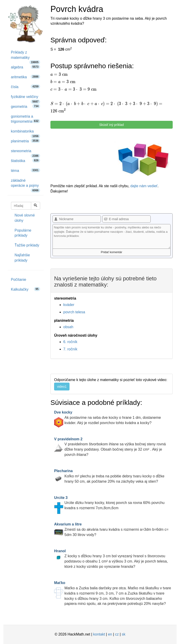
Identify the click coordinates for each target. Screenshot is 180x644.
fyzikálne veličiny (26, 98)
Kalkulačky (26, 289)
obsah (68, 327)
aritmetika (26, 77)
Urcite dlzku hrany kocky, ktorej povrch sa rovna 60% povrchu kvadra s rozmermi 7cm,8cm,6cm (109, 503)
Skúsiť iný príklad (112, 125)
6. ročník (70, 342)
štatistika (26, 161)
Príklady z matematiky (26, 57)
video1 (62, 387)
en (110, 634)
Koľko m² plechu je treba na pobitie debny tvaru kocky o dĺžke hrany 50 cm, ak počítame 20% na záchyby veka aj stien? (109, 476)
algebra (26, 67)
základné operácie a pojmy (26, 185)
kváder (69, 305)
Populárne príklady (23, 233)
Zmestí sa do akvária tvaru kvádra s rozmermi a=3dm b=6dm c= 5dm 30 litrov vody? (111, 529)
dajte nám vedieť (144, 186)
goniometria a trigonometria (26, 119)
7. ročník (70, 349)
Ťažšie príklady (27, 245)
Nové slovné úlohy (25, 218)
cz (117, 634)
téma (26, 170)
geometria (26, 106)
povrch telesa (74, 312)
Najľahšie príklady (22, 258)
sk (124, 634)
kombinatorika (26, 133)
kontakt (99, 634)
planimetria (26, 141)
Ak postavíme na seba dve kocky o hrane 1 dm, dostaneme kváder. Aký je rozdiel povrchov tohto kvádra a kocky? (108, 418)
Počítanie (19, 280)
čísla (26, 87)
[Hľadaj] (36, 206)
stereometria (26, 153)
